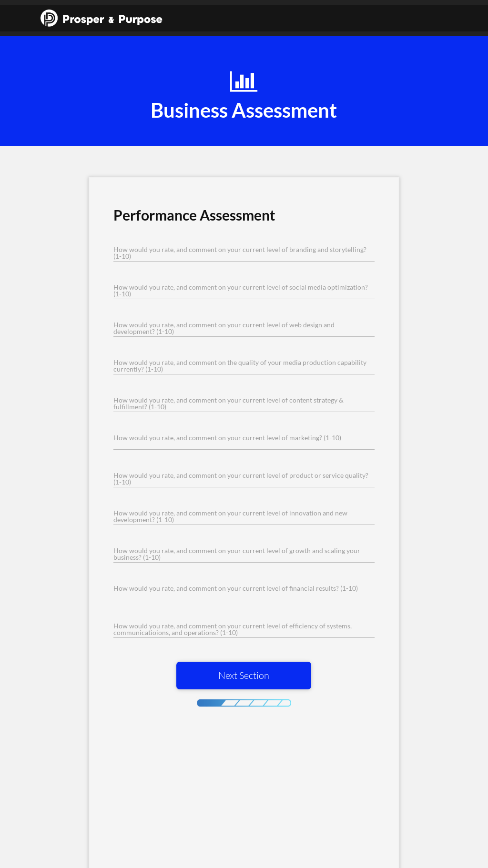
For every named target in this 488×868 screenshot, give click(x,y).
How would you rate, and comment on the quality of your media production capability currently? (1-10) (240, 366)
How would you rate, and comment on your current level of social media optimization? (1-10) (241, 291)
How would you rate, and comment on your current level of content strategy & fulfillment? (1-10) (229, 404)
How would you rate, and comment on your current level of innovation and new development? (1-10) (230, 516)
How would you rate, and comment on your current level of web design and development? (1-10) (224, 328)
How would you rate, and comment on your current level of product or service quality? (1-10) (241, 479)
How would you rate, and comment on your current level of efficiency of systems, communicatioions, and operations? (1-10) (233, 629)
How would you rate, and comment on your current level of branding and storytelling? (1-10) (240, 253)
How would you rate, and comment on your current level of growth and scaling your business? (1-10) (237, 554)
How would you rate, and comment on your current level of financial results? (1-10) (236, 588)
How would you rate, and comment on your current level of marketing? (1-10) (227, 438)
